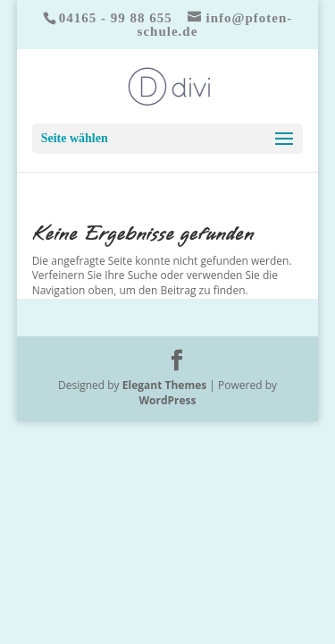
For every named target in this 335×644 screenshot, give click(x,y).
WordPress (167, 400)
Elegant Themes (164, 385)
